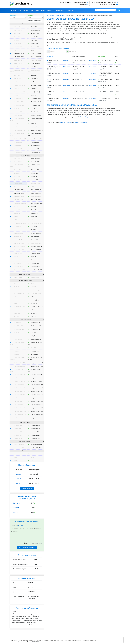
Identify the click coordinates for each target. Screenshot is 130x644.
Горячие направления (35, 20)
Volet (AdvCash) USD (19, 92)
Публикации (60, 10)
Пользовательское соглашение (27, 640)
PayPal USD (17, 89)
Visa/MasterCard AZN (20, 418)
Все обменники (27, 489)
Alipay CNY (17, 95)
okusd (15, 457)
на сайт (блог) (84, 122)
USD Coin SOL (17, 227)
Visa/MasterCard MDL (20, 388)
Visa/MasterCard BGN (20, 415)
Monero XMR (17, 43)
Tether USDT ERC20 (19, 53)
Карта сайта (14, 640)
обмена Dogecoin (85, 117)
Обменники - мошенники (89, 640)
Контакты (69, 10)
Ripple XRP (17, 40)
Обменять (67, 60)
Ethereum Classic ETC (19, 247)
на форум (76, 122)
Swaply (18, 479)
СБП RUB (16, 109)
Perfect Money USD (19, 290)
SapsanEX (16, 508)
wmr (15, 454)
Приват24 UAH (18, 351)
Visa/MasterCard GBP (20, 375)
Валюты (26, 10)
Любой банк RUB (19, 102)
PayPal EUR (17, 313)
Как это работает (47, 10)
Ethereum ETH (17, 33)
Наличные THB (18, 439)
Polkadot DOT (18, 263)
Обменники (35, 10)
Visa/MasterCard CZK (19, 405)
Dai (15, 260)
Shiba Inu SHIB (18, 236)
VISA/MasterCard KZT (20, 381)
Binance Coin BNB (18, 233)
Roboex (18, 474)
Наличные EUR (18, 149)
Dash (15, 50)
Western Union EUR (19, 448)
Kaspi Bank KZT (18, 127)
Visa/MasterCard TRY (19, 395)
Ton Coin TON (17, 79)
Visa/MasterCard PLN (20, 401)
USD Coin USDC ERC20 (20, 203)
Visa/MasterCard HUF (20, 391)
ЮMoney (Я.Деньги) (19, 85)
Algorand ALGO (18, 253)
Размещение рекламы (43, 640)
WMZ (15, 82)
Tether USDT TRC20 (19, 57)
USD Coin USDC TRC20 (20, 223)
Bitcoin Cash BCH (18, 30)
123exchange (18, 483)
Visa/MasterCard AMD (20, 385)
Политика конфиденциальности (73, 640)
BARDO (15, 512)
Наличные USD (18, 142)
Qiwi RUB (16, 287)
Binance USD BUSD (19, 250)
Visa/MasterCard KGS (20, 408)
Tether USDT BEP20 (19, 60)
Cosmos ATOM (18, 240)
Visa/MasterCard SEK (19, 398)
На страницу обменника (27, 547)
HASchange (16, 503)
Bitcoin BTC (17, 27)
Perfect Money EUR (19, 293)
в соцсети (69, 122)
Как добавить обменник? (57, 640)
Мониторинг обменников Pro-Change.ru (21, 642)
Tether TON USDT (18, 63)
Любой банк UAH (19, 105)
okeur (15, 460)
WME (15, 283)
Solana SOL (17, 75)
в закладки (62, 122)
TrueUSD (16, 230)
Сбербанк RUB (18, 112)
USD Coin (16, 220)
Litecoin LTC (17, 37)
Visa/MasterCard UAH (20, 139)
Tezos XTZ (16, 256)
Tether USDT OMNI (19, 243)
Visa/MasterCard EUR (20, 363)
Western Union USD (19, 444)
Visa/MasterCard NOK (20, 411)
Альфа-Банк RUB (18, 115)
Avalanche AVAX (18, 267)
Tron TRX (16, 67)
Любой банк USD (19, 99)
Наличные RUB (18, 145)
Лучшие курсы (16, 10)
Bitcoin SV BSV (18, 161)
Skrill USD (16, 317)
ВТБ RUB (16, 124)
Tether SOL (17, 216)
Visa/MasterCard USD (20, 130)
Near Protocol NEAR (19, 270)
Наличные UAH (18, 152)
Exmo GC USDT (18, 277)
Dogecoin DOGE (18, 47)
